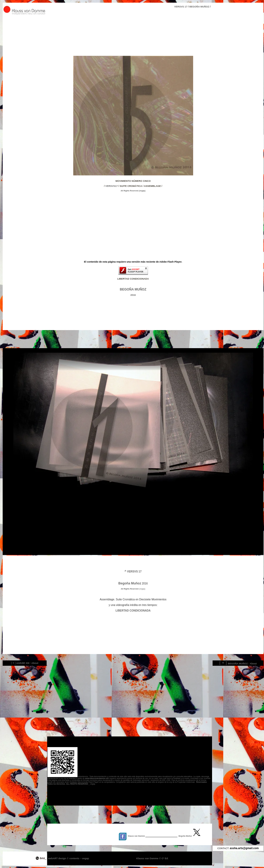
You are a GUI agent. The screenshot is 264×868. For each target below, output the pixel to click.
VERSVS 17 (118, 7)
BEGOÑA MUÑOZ (199, 7)
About (35, 663)
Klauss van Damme (148, 858)
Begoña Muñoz (130, 583)
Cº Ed (164, 858)
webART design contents (64, 858)
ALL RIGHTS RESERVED (77, 784)
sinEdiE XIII (23, 663)
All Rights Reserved (130, 191)
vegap (86, 858)
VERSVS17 (111, 186)
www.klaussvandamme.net (97, 778)
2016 (133, 295)
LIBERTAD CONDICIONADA (133, 611)
